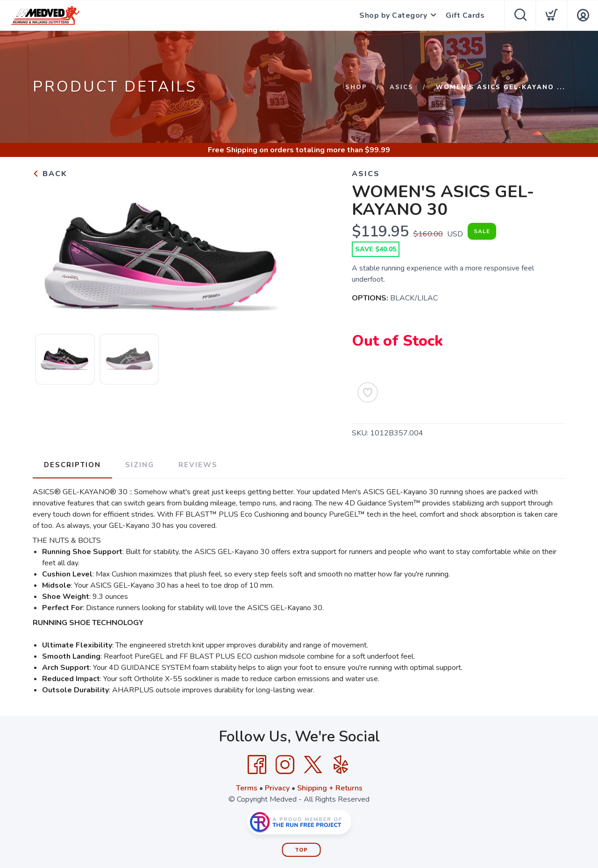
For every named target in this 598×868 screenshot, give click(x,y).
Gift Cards (465, 15)
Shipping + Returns (330, 788)
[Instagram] (285, 765)
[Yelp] (341, 765)
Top (302, 850)
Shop (356, 87)
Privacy (277, 788)
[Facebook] (257, 765)
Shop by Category (393, 15)
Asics (402, 87)
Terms (247, 788)
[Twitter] (313, 765)
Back (50, 174)
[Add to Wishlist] (368, 392)
